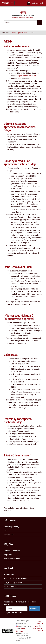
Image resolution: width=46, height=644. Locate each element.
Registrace (8, 555)
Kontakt (41, 631)
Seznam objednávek (12, 551)
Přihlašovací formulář (12, 559)
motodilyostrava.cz (20, 33)
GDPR (6, 531)
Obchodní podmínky (11, 527)
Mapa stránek (9, 535)
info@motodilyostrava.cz (26, 76)
